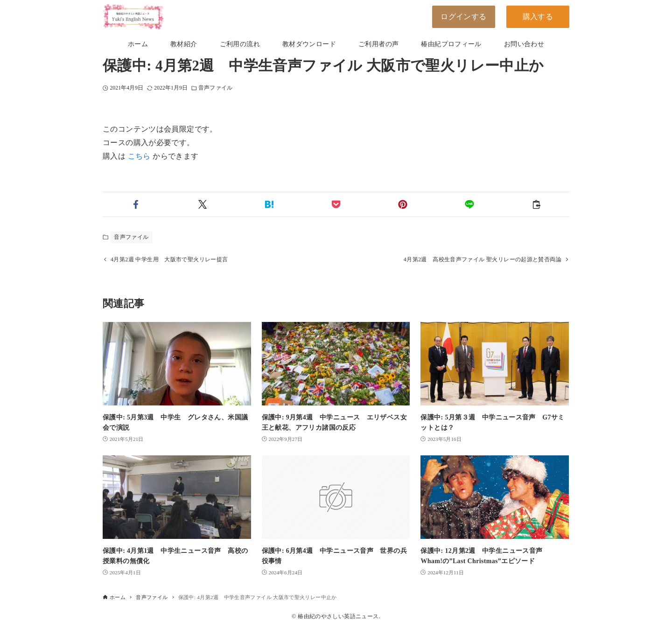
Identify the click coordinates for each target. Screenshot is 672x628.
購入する (538, 17)
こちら (139, 156)
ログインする (463, 17)
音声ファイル (215, 88)
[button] (136, 204)
